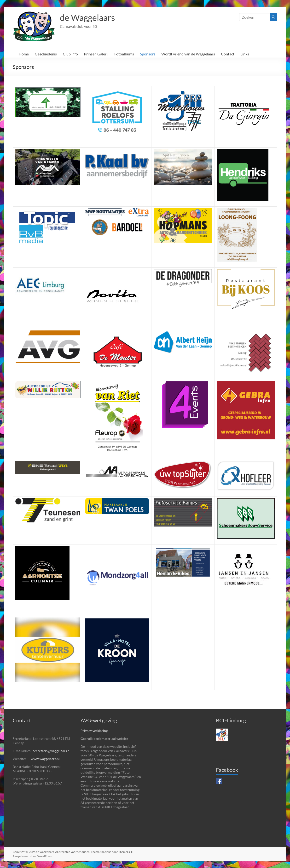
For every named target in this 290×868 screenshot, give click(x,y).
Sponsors (148, 54)
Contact (228, 54)
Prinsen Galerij (96, 54)
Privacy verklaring (94, 731)
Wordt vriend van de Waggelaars (188, 54)
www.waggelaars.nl (45, 759)
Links (245, 54)
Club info (70, 54)
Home (24, 54)
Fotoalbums (124, 54)
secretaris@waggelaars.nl (52, 751)
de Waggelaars (87, 18)
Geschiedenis (46, 54)
